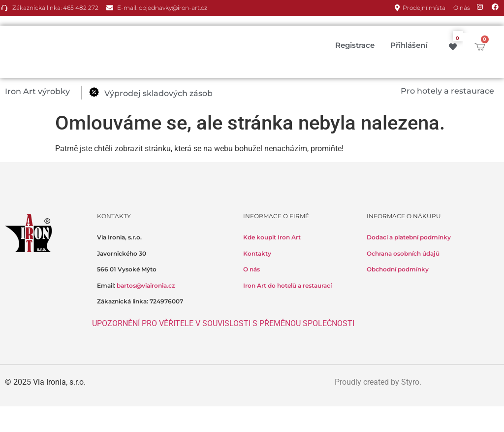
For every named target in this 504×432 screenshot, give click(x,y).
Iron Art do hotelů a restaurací (287, 285)
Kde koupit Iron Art (272, 237)
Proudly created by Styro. (378, 382)
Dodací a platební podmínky (409, 237)
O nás (252, 269)
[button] (43, 92)
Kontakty (257, 253)
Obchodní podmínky (398, 269)
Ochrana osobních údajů (403, 253)
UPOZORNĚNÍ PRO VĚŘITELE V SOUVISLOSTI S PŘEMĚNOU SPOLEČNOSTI (223, 323)
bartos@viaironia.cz (146, 285)
